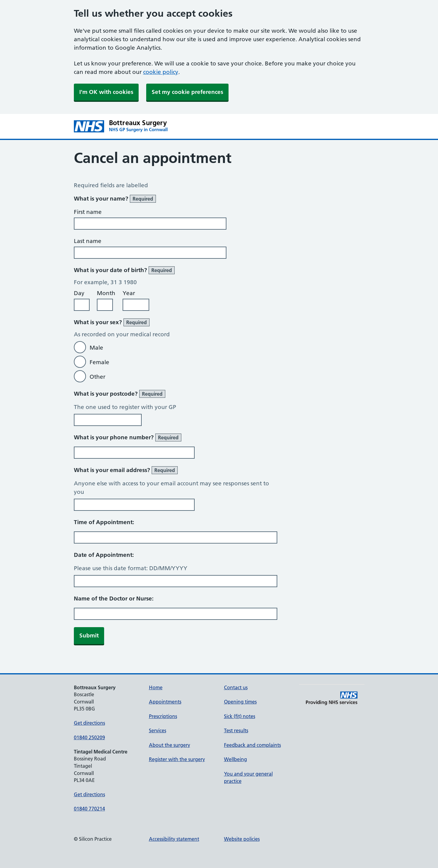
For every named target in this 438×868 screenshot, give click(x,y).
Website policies (242, 839)
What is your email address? (126, 470)
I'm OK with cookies (106, 92)
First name (88, 212)
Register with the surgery (177, 759)
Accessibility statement (174, 839)
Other (97, 377)
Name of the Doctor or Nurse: (114, 599)
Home (156, 687)
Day (79, 293)
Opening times (240, 702)
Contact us (236, 687)
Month (106, 293)
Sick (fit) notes (240, 716)
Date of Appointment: (104, 555)
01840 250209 (89, 737)
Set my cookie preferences (187, 92)
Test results (236, 730)
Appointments (165, 702)
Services (158, 730)
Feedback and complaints (252, 745)
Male (96, 348)
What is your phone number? (128, 437)
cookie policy (161, 72)
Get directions (89, 723)
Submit (89, 635)
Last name (88, 241)
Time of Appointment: (104, 522)
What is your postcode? (120, 394)
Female (99, 362)
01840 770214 (89, 809)
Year (129, 293)
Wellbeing (235, 759)
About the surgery (170, 745)
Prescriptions (163, 716)
